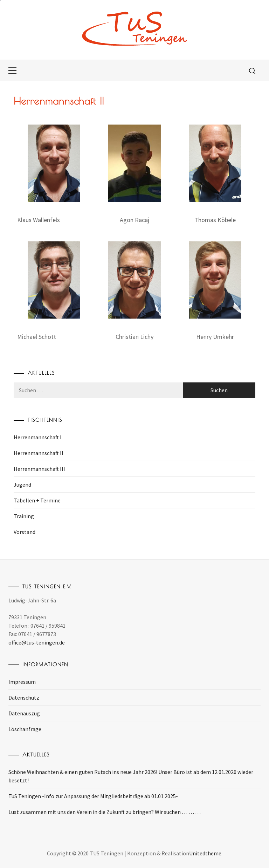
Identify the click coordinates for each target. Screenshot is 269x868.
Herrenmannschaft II (39, 453)
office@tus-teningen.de (37, 642)
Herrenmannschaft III (39, 469)
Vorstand (25, 532)
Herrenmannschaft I (38, 437)
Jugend (22, 485)
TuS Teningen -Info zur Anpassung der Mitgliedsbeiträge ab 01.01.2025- (93, 796)
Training (24, 516)
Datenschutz (24, 697)
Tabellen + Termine (37, 500)
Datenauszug (24, 713)
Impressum (22, 682)
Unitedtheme (205, 853)
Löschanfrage (25, 729)
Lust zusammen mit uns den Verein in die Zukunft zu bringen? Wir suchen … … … (105, 812)
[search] (252, 71)
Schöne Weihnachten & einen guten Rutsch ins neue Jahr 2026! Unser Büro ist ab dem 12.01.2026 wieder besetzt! (131, 776)
